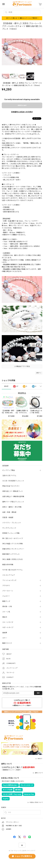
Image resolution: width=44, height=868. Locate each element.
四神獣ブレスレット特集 (11, 533)
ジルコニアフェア (9, 575)
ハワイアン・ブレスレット (12, 523)
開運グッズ (6, 601)
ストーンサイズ (8, 622)
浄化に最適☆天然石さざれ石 (12, 559)
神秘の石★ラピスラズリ (11, 486)
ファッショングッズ (9, 580)
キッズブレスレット (9, 528)
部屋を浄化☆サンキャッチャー (13, 549)
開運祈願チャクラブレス (11, 554)
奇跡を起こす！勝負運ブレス (12, 491)
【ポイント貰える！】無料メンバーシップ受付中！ (22, 18)
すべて (6, 386)
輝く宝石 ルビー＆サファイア (13, 538)
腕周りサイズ (7, 643)
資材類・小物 (7, 607)
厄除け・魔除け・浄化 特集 (12, 507)
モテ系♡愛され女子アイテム (12, 570)
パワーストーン (8, 591)
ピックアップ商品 (9, 470)
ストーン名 (6, 612)
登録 (38, 693)
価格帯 (5, 633)
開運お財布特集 (8, 565)
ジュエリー (6, 596)
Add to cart (22, 105)
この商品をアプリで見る (22, 366)
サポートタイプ (8, 627)
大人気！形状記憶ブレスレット (13, 481)
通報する (39, 373)
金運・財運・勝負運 (9, 512)
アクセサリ (6, 586)
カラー (5, 638)
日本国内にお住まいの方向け (22, 112)
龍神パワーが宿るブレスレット (13, 502)
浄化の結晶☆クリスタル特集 (12, 544)
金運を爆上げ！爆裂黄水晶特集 (13, 497)
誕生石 (5, 617)
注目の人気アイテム (9, 476)
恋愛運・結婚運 (8, 517)
